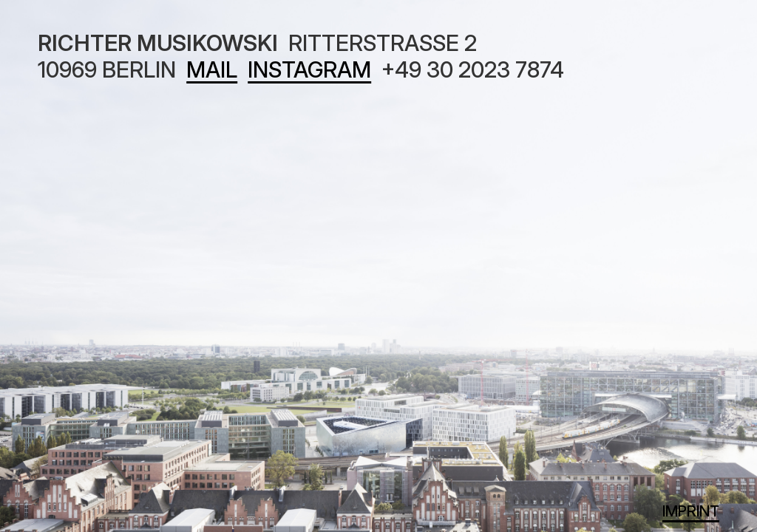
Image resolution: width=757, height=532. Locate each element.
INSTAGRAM (309, 69)
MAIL (212, 69)
